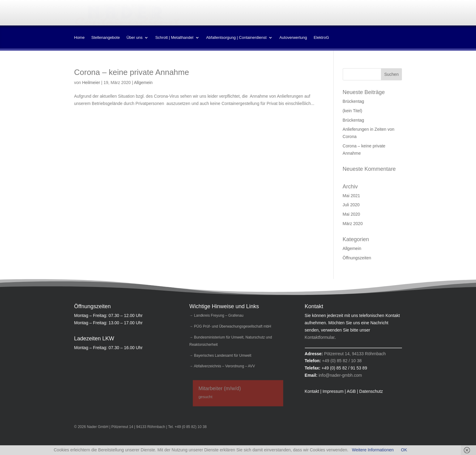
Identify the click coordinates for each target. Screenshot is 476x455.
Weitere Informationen (373, 450)
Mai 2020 (352, 214)
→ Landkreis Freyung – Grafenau (216, 315)
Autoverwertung (293, 38)
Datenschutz (392, 15)
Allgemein (143, 83)
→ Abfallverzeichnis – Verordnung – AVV (222, 366)
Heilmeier (91, 83)
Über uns (135, 38)
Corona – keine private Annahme (132, 72)
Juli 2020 (351, 205)
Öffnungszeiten (357, 258)
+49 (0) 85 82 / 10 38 (342, 361)
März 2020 (353, 224)
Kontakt (330, 15)
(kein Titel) (353, 111)
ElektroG (321, 38)
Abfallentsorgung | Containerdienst (236, 38)
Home (79, 38)
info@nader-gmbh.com (340, 375)
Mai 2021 (352, 196)
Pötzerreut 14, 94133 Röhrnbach (355, 354)
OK (404, 450)
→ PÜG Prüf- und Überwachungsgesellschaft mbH (230, 326)
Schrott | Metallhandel (174, 38)
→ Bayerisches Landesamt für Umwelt (220, 356)
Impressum (352, 15)
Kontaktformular (320, 337)
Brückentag (354, 101)
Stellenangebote (106, 38)
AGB (371, 15)
